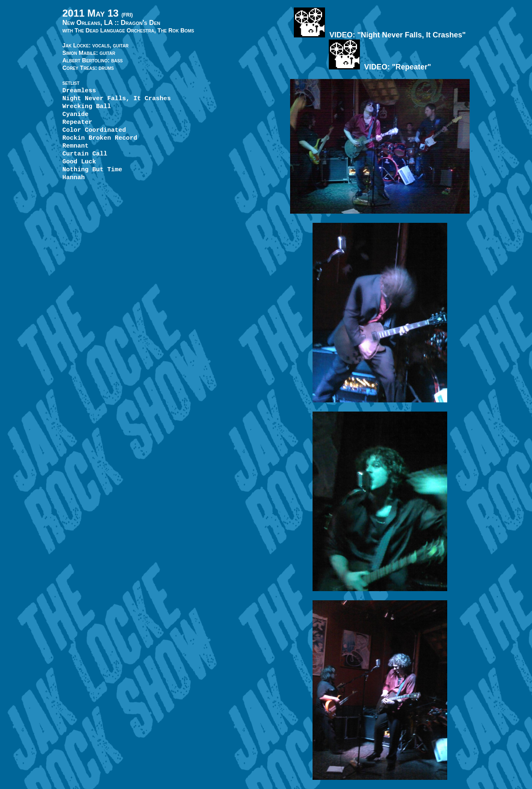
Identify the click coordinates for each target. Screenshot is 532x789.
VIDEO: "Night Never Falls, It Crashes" (380, 35)
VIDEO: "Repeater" (380, 67)
